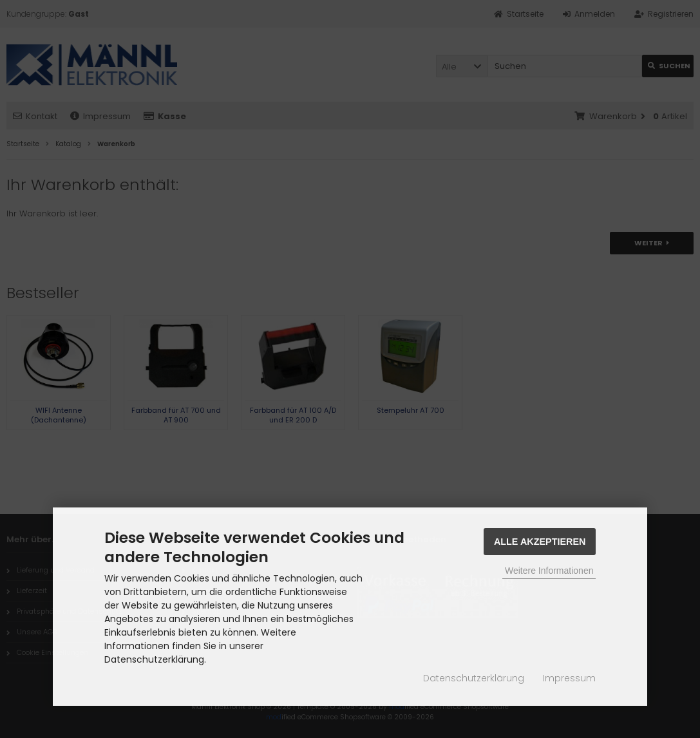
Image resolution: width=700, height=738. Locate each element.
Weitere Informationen (549, 571)
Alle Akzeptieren (540, 542)
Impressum (569, 678)
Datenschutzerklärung (474, 678)
